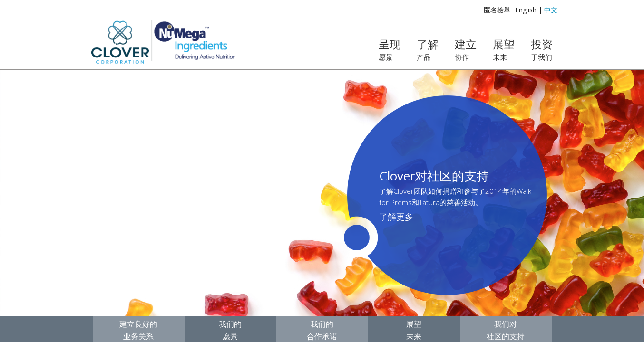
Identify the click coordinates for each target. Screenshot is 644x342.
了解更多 (396, 217)
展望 (504, 49)
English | (529, 10)
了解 (428, 49)
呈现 (390, 49)
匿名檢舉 (497, 10)
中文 (551, 10)
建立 (466, 49)
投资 (542, 49)
